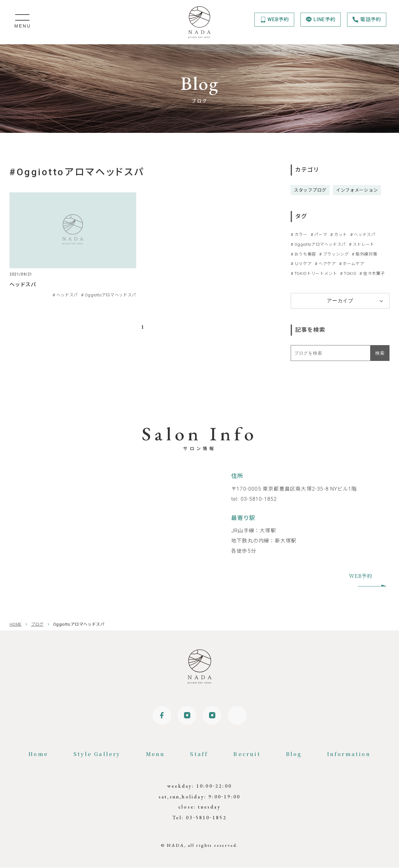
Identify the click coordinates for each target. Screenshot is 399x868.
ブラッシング (336, 254)
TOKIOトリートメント (316, 273)
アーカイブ (340, 301)
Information (349, 754)
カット (341, 235)
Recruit (247, 754)
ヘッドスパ (364, 235)
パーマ (321, 235)
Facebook (161, 716)
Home (38, 754)
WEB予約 (278, 19)
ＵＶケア (303, 264)
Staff (199, 754)
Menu (155, 754)
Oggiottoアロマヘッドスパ (320, 244)
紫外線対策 (366, 254)
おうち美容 (305, 254)
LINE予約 (325, 19)
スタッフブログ (310, 190)
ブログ (37, 624)
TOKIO (350, 273)
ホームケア (353, 264)
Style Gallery (97, 754)
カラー (301, 235)
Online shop (237, 716)
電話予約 (371, 19)
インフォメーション (357, 190)
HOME (16, 624)
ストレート (364, 244)
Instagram (187, 716)
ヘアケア (327, 264)
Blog (294, 754)
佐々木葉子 (374, 273)
